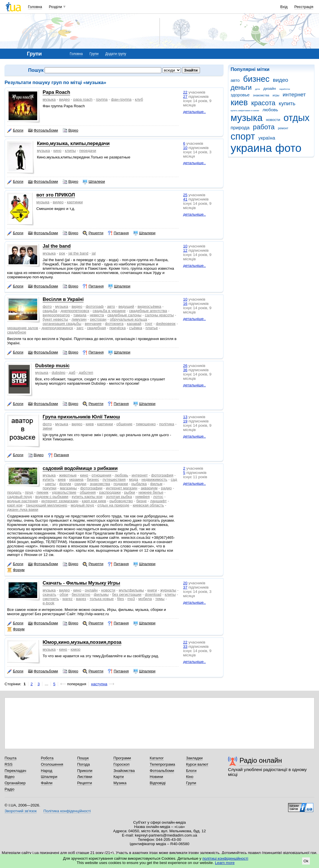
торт (149, 324)
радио (167, 488)
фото (288, 148)
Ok (306, 861)
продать (14, 492)
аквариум (149, 488)
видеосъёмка (149, 306)
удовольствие (64, 492)
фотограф (95, 306)
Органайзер (15, 783)
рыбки (130, 492)
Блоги (15, 130)
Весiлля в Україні (63, 299)
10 (185, 148)
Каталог (157, 758)
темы (160, 599)
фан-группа (121, 99)
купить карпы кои (87, 497)
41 (185, 199)
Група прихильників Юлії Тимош (81, 417)
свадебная (96, 328)
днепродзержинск (57, 328)
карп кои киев (94, 501)
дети (258, 89)
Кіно (190, 777)
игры (276, 95)
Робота (47, 758)
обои (64, 594)
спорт (243, 136)
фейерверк (166, 324)
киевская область (148, 505)
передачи (88, 151)
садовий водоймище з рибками (80, 468)
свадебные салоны (124, 315)
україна (267, 138)
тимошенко (146, 424)
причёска (117, 328)
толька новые (102, 599)
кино (58, 151)
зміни (47, 428)
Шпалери (94, 182)
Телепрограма (162, 764)
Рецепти (93, 233)
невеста (97, 315)
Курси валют (197, 764)
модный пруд (82, 505)
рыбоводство (121, 501)
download (153, 594)
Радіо (9, 789)
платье (152, 328)
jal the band (78, 253)
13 (185, 417)
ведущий (126, 306)
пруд (29, 492)
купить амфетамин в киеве (245, 111)
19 (185, 421)
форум (65, 484)
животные (68, 475)
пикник (42, 492)
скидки (80, 484)
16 (185, 304)
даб (72, 373)
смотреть (51, 599)
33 (185, 646)
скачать (49, 594)
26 (185, 366)
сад (174, 479)
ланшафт (158, 501)
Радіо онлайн (261, 760)
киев (239, 102)
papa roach (83, 99)
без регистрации (127, 594)
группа (102, 99)
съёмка (135, 328)
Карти (118, 777)
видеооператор (56, 315)
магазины (68, 488)
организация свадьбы (62, 324)
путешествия (114, 479)
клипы (70, 151)
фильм (156, 484)
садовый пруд (19, 497)
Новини (156, 777)
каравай (134, 324)
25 (185, 195)
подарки (121, 484)
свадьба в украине (109, 311)
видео (281, 80)
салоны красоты (159, 315)
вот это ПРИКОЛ (56, 195)
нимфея (142, 497)
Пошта (10, 758)
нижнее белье (151, 492)
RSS (9, 764)
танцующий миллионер (46, 505)
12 (185, 250)
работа (264, 127)
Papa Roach (56, 92)
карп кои (15, 505)
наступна (99, 684)
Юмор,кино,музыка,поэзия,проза (82, 642)
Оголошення (52, 764)
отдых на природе (113, 505)
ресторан (98, 319)
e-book (48, 603)
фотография (162, 475)
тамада (80, 315)
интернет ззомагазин (60, 501)
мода (134, 479)
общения (88, 492)
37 (185, 587)
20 (185, 583)
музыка (247, 118)
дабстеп (86, 373)
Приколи (85, 771)
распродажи (110, 492)
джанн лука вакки (23, 510)
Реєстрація (304, 7)
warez (68, 599)
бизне (141, 501)
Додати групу (116, 54)
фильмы (101, 594)
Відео (71, 130)
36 (185, 370)
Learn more (225, 863)
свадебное (17, 332)
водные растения (23, 501)
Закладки (194, 758)
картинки (75, 202)
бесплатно (81, 594)
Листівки (85, 777)
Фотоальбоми (43, 130)
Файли (47, 783)
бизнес (256, 79)
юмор (76, 649)
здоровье (240, 95)
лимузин (79, 319)
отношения (101, 475)
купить (287, 103)
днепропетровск (75, 311)
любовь (270, 110)
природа (240, 128)
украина (251, 148)
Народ (47, 771)
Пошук (83, 758)
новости (273, 120)
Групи (94, 54)
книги (152, 590)
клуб (139, 99)
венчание (93, 324)
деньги (241, 88)
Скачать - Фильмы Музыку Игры (81, 583)
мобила (145, 599)
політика (167, 424)
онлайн (91, 590)
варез (81, 599)
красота (263, 103)
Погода (84, 764)
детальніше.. (194, 112)
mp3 (131, 599)
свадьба (50, 311)
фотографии (91, 488)
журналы (168, 590)
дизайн (270, 89)
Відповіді (158, 783)
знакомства (261, 95)
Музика (120, 783)
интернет (294, 95)
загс (80, 328)
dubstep (59, 373)
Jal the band (57, 246)
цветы (50, 484)
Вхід (284, 7)
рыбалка (139, 484)
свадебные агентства (148, 311)
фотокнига (114, 324)
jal (94, 253)
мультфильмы (131, 590)
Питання (118, 233)
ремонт (283, 128)
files (120, 599)
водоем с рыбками (52, 497)
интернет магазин (122, 488)
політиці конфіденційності (225, 858)
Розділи (56, 7)
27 (185, 97)
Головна (35, 7)
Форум (16, 570)
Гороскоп (121, 764)
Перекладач (15, 771)
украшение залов (23, 328)
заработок (285, 89)
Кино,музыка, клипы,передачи (73, 143)
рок (62, 253)
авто (235, 80)
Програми (122, 758)
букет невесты (55, 319)
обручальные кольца (128, 319)
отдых (297, 118)
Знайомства (124, 771)
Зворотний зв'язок (21, 811)
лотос (158, 497)
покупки (49, 488)
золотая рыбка (119, 497)
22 (185, 92)
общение (124, 424)
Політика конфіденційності (67, 811)
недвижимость (154, 479)
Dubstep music (52, 366)
